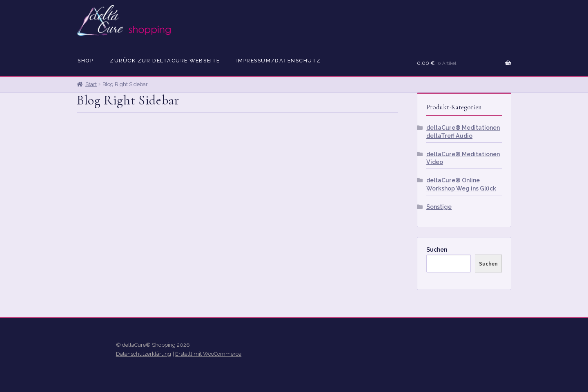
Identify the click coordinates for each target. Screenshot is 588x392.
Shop (86, 61)
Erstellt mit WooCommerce (208, 354)
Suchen (437, 250)
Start (91, 84)
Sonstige (439, 207)
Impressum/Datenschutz (279, 61)
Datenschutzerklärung (144, 354)
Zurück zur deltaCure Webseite (165, 61)
